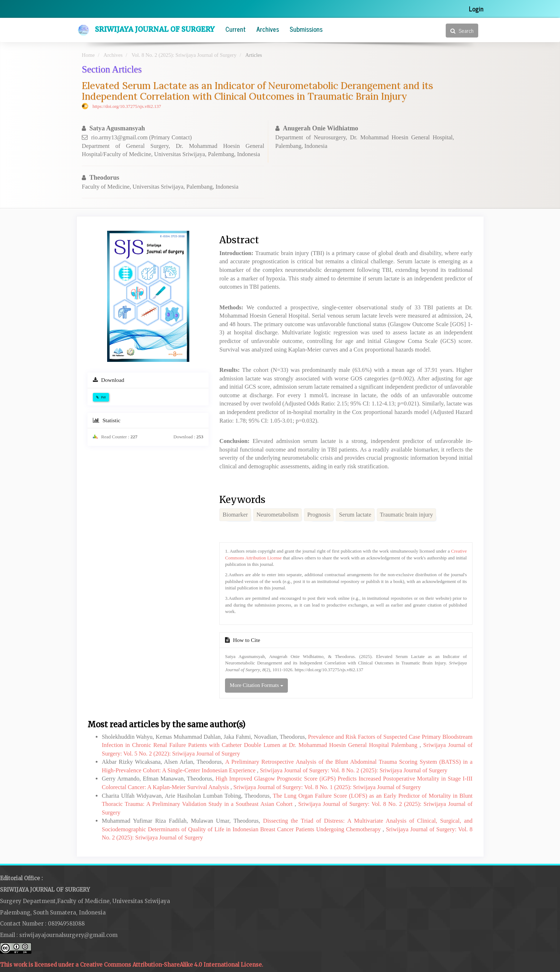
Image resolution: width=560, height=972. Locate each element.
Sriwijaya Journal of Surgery (155, 29)
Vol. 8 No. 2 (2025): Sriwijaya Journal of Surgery (184, 55)
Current (236, 29)
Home (88, 55)
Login (476, 9)
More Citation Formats (256, 685)
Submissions (306, 29)
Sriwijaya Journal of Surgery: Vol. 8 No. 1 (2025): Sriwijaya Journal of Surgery (327, 787)
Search (462, 31)
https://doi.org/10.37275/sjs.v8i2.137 (127, 106)
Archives (268, 29)
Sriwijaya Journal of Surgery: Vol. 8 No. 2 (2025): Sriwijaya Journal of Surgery (354, 770)
